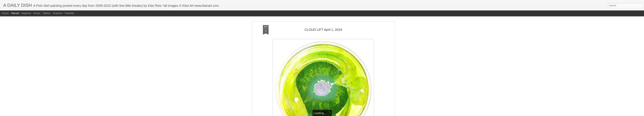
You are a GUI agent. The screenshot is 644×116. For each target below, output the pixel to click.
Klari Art (336, 100)
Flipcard (15, 13)
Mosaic (37, 13)
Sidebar (47, 13)
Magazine (26, 13)
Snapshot (58, 13)
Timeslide (69, 13)
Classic (5, 13)
